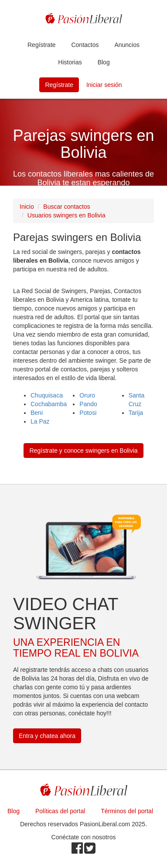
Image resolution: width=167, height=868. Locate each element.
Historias (70, 62)
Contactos (85, 45)
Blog (104, 62)
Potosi (88, 413)
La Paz (40, 421)
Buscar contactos (66, 207)
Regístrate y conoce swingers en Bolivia (83, 451)
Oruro (87, 395)
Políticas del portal (60, 811)
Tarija (136, 413)
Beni (37, 413)
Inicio (27, 207)
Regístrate (42, 45)
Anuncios (127, 45)
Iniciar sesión (104, 85)
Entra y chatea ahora (47, 736)
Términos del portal (127, 811)
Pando (88, 404)
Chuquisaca (47, 395)
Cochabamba (49, 404)
